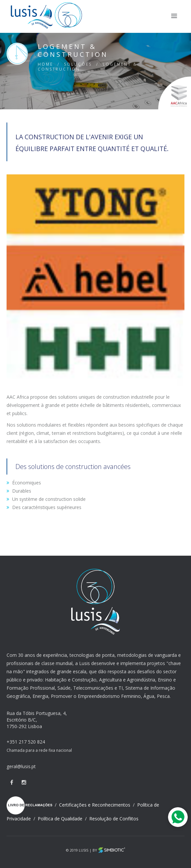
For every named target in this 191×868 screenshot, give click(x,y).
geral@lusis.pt (21, 766)
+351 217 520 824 (26, 742)
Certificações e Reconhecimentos (95, 805)
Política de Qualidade (61, 819)
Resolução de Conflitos (114, 819)
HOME (45, 64)
